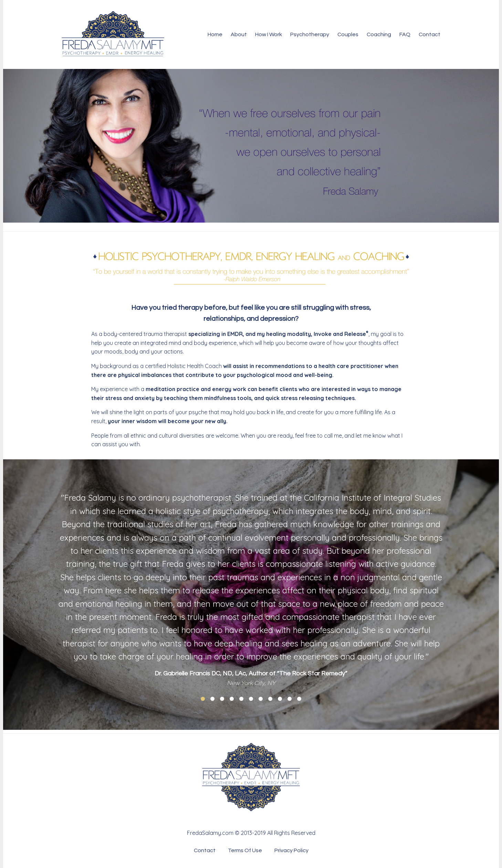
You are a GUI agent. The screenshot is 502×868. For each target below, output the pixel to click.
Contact (430, 34)
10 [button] (290, 699)
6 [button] (251, 699)
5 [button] (241, 699)
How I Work (269, 34)
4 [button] (232, 699)
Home (215, 34)
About (239, 34)
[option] (251, 584)
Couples (348, 34)
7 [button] (261, 699)
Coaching (379, 34)
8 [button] (270, 699)
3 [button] (222, 699)
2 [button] (212, 699)
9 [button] (280, 699)
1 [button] (203, 699)
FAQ (405, 34)
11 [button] (299, 699)
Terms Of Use (245, 850)
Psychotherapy (310, 34)
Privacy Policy (291, 850)
